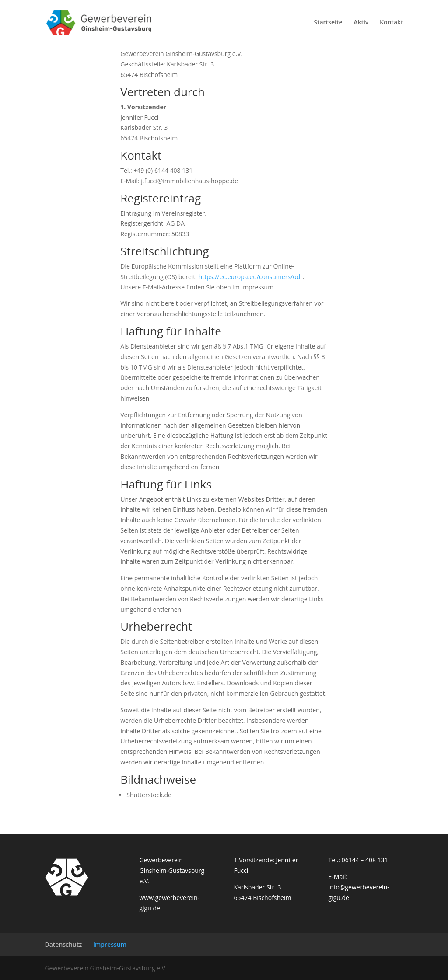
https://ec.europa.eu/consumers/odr (251, 277)
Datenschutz (63, 944)
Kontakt (392, 24)
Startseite (328, 24)
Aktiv (361, 24)
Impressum (110, 944)
